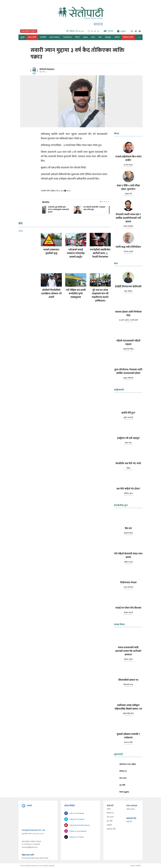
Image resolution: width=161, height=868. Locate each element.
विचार (77, 37)
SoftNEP (138, 866)
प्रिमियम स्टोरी (128, 37)
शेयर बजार (110, 817)
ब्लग (100, 37)
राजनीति (43, 37)
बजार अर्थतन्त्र (55, 37)
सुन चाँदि (110, 821)
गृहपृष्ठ (109, 809)
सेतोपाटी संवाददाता (47, 69)
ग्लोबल (117, 37)
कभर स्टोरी (32, 37)
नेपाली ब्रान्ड (67, 37)
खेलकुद (108, 37)
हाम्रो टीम (129, 822)
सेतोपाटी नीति (111, 829)
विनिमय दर (110, 813)
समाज (86, 37)
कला (93, 37)
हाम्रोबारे (109, 825)
